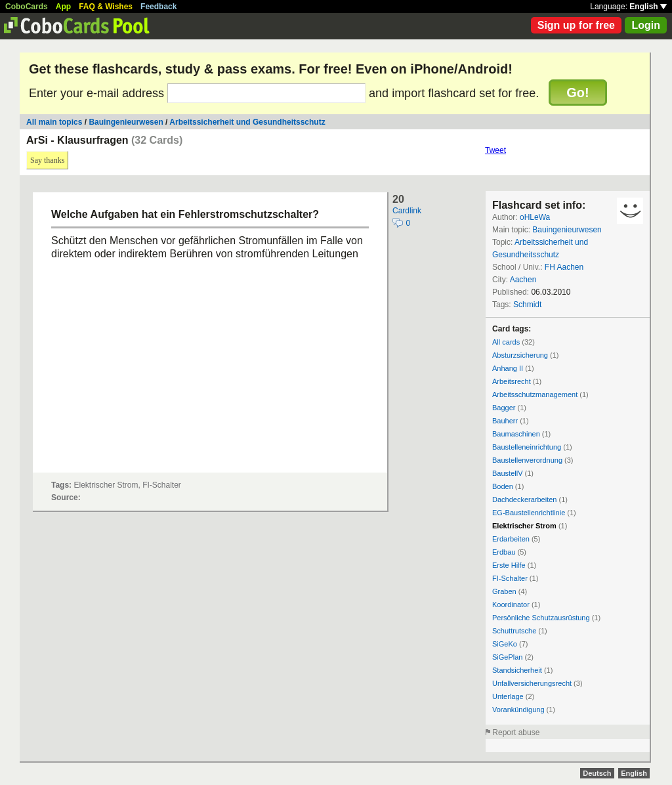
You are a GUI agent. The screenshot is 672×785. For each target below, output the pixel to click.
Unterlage (508, 696)
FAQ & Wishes (106, 7)
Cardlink (407, 211)
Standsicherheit (517, 670)
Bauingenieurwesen (126, 122)
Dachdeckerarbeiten (524, 499)
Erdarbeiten (511, 539)
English (648, 7)
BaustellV (507, 473)
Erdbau (504, 552)
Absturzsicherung (520, 355)
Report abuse (516, 732)
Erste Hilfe (509, 565)
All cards (506, 342)
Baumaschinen (516, 434)
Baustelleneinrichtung (527, 447)
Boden (503, 486)
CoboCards (27, 7)
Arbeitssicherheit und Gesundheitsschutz (247, 122)
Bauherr (505, 421)
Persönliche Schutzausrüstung (541, 618)
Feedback (158, 7)
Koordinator (511, 605)
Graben (504, 591)
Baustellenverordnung (527, 460)
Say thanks (47, 160)
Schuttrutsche (514, 631)
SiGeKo (505, 644)
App (63, 7)
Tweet (495, 150)
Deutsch (597, 773)
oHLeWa (535, 217)
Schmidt (527, 305)
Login (646, 25)
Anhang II (508, 368)
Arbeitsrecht (512, 381)
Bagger (504, 408)
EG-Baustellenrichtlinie (529, 513)
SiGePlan (507, 657)
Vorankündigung (518, 710)
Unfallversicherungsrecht (532, 683)
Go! (577, 93)
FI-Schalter (510, 578)
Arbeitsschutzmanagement (535, 394)
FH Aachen (564, 267)
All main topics (54, 122)
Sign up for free (576, 25)
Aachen (523, 280)
